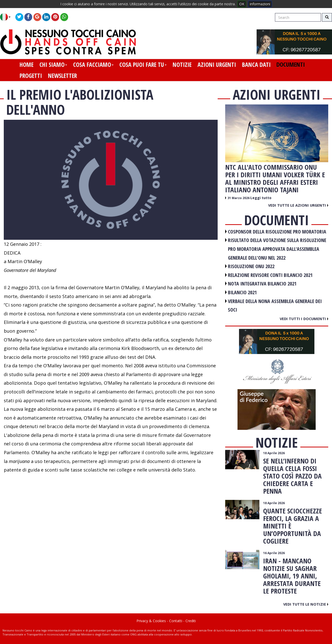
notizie (182, 65)
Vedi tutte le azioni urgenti (298, 205)
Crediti (191, 621)
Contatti (176, 621)
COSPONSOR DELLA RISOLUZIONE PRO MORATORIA (277, 232)
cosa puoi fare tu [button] (143, 65)
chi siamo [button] (53, 65)
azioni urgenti (217, 65)
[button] (7, 17)
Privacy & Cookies (151, 621)
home (27, 65)
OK (242, 4)
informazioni (260, 4)
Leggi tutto (261, 198)
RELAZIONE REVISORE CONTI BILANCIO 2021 (270, 275)
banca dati (256, 65)
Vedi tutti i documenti (304, 319)
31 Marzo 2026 (239, 198)
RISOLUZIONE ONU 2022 (251, 266)
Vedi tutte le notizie (306, 604)
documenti (291, 65)
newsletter (62, 76)
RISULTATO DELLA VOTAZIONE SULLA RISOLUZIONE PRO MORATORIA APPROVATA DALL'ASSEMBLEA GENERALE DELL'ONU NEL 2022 (277, 249)
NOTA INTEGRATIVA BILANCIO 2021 (262, 284)
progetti (31, 76)
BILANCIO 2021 (242, 292)
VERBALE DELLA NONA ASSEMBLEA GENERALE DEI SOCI (275, 306)
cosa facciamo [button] (93, 65)
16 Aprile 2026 (274, 553)
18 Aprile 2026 (274, 453)
